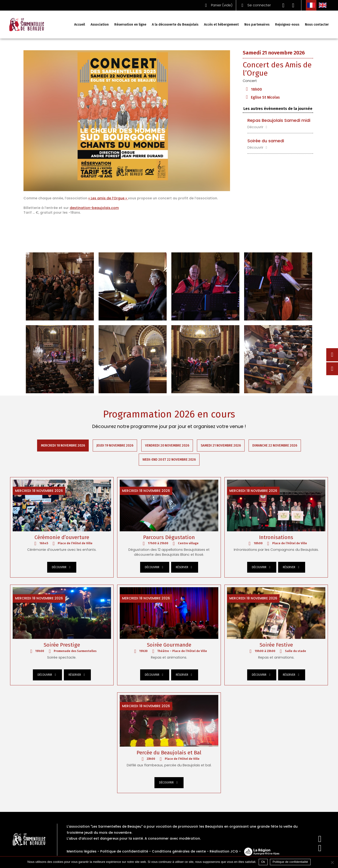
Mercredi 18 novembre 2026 (63, 446)
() (218, 5)
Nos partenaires (257, 25)
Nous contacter (317, 25)
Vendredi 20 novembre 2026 (167, 446)
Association (100, 25)
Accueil (80, 25)
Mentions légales (82, 852)
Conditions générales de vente (179, 852)
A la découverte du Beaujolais (175, 25)
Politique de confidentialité (124, 852)
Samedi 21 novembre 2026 (221, 446)
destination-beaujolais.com (94, 208)
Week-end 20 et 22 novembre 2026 (169, 460)
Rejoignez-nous (287, 25)
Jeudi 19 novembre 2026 (115, 446)
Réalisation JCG (224, 852)
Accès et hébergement (221, 25)
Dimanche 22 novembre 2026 (275, 446)
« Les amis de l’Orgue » (108, 198)
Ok (263, 862)
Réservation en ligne (130, 25)
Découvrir (258, 127)
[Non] (332, 862)
